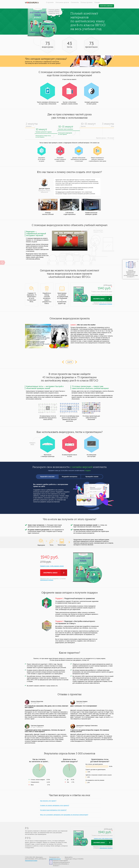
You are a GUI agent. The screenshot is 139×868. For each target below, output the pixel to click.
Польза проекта (86, 3)
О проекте (50, 3)
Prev (63, 362)
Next (76, 362)
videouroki (32, 3)
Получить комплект (106, 6)
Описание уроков (62, 3)
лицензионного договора (106, 304)
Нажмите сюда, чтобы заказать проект (52, 566)
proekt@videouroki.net (55, 859)
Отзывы (97, 3)
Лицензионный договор (31, 861)
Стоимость (75, 3)
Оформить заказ (99, 299)
